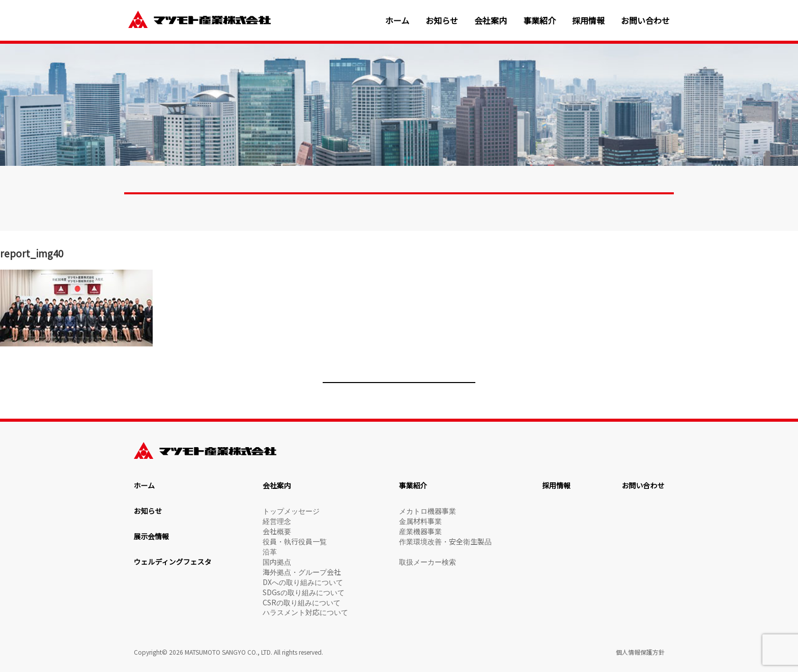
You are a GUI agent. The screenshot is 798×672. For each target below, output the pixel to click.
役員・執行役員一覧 (295, 541)
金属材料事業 (420, 521)
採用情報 (588, 21)
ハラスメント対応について (305, 612)
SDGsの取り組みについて (304, 592)
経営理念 (277, 521)
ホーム (397, 21)
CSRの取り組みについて (302, 602)
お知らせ (442, 21)
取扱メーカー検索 (427, 562)
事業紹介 (539, 21)
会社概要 (277, 531)
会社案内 (491, 21)
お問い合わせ (645, 21)
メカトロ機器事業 (427, 511)
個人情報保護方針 (640, 652)
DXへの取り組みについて (303, 582)
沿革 (270, 551)
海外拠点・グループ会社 (302, 572)
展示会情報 (152, 536)
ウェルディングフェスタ (173, 562)
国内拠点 (277, 562)
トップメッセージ (291, 511)
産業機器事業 (420, 531)
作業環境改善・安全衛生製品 (445, 541)
